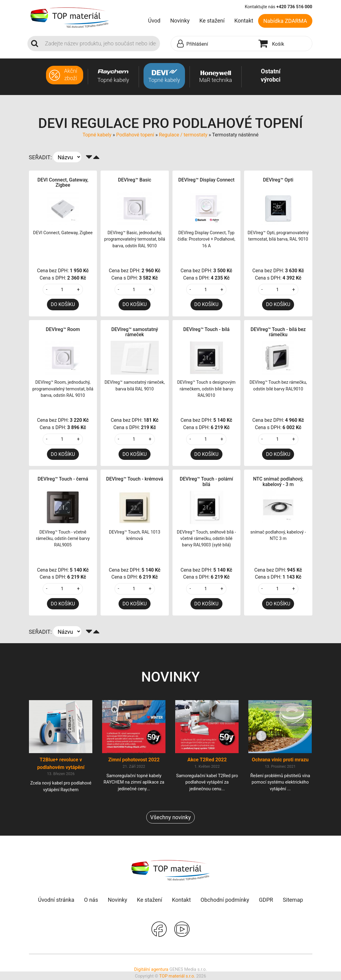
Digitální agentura (151, 970)
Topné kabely (97, 135)
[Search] (101, 44)
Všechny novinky (170, 818)
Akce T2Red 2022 (207, 760)
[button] (213, 44)
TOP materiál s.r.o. (177, 976)
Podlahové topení (135, 135)
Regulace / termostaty (183, 135)
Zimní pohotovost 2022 (134, 760)
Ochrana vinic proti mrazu (280, 760)
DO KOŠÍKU (63, 304)
